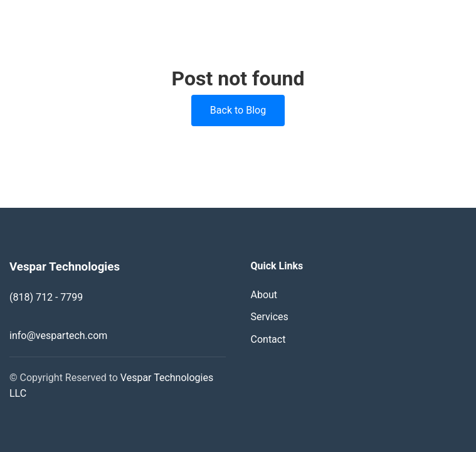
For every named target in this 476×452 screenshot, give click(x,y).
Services (270, 317)
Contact (268, 339)
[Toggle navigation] (460, 21)
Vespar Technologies (80, 21)
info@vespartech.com (58, 336)
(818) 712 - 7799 (46, 297)
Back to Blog (238, 110)
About (264, 295)
